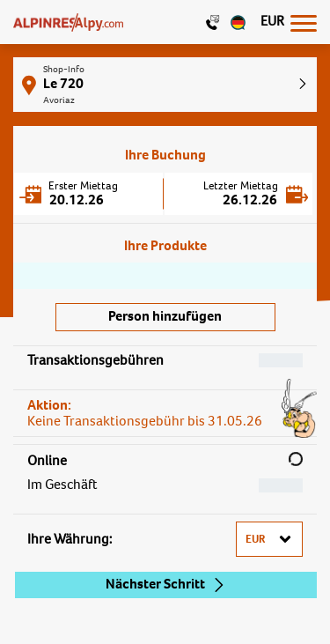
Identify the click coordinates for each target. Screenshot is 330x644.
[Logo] (68, 22)
